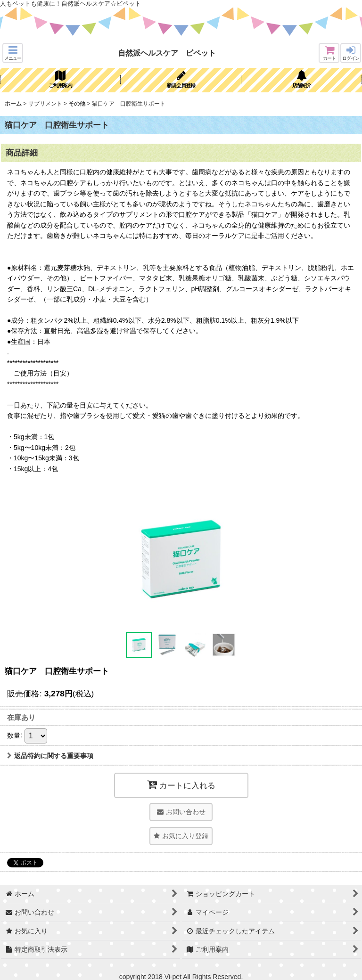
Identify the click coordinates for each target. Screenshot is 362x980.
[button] (13, 53)
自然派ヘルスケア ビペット (167, 53)
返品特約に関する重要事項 (50, 756)
